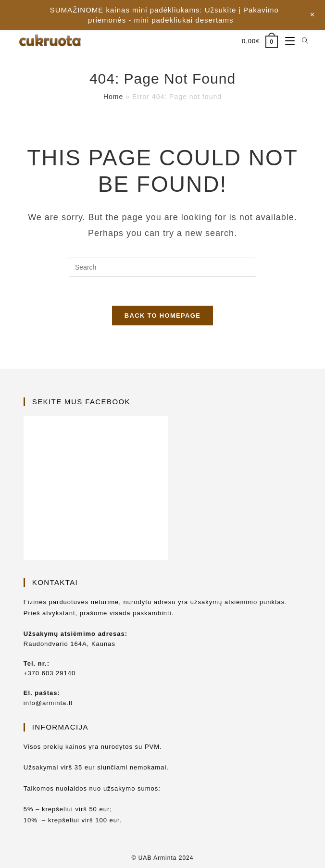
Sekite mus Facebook (81, 402)
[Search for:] (302, 41)
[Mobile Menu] (286, 41)
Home (113, 97)
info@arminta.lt (48, 703)
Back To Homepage (162, 316)
